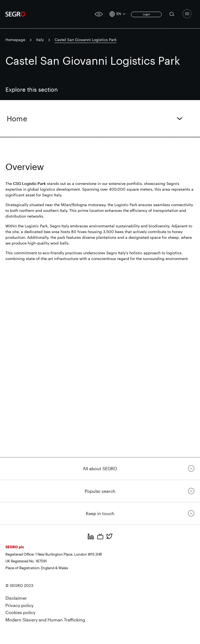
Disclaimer (16, 598)
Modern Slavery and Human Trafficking (45, 620)
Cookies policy (20, 612)
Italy (40, 40)
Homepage (15, 40)
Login (146, 14)
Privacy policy (19, 605)
